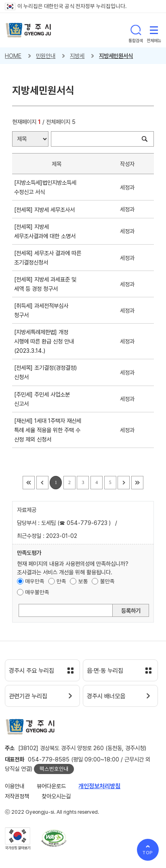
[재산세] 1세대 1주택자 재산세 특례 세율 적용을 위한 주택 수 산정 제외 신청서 (48, 430)
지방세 (77, 56)
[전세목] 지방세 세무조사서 (46, 210)
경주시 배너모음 (106, 696)
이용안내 (15, 786)
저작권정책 (17, 796)
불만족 (107, 581)
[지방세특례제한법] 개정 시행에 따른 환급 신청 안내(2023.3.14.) (44, 341)
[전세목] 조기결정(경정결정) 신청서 (45, 372)
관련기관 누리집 (28, 696)
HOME (13, 56)
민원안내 (46, 56)
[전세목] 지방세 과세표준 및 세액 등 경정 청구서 (45, 284)
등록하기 (131, 611)
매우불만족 (37, 592)
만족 (61, 581)
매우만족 (35, 581)
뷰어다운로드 (51, 786)
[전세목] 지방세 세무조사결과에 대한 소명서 (46, 231)
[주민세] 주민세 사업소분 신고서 (42, 399)
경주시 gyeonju (28, 30)
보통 (83, 581)
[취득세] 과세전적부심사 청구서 (41, 310)
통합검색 (136, 30)
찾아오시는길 (56, 796)
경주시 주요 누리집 (32, 671)
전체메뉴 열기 (154, 30)
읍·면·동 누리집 (105, 671)
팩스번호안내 (54, 769)
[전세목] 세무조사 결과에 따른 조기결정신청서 (48, 258)
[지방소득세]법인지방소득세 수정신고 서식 (45, 187)
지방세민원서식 (116, 56)
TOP (148, 853)
